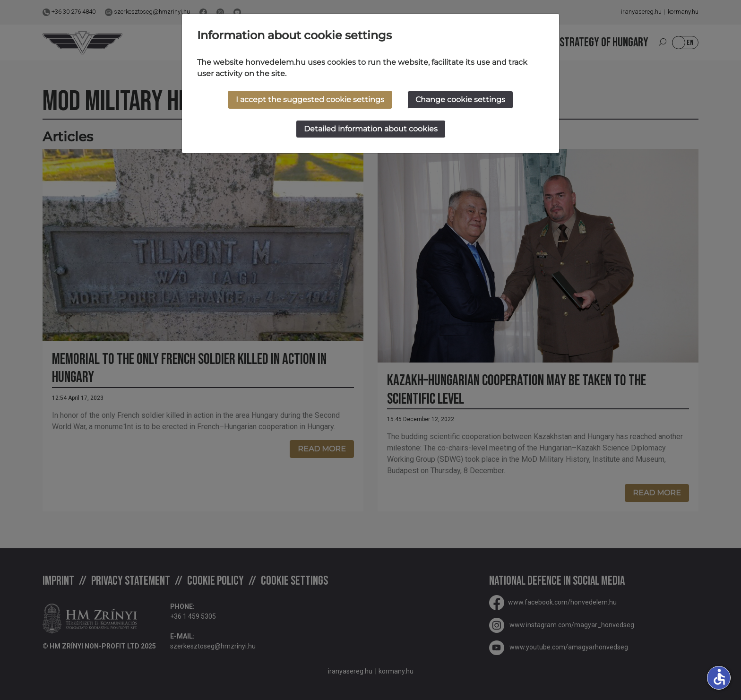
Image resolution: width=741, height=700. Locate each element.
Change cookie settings (460, 99)
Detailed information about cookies (371, 129)
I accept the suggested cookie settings (310, 99)
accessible (719, 677)
